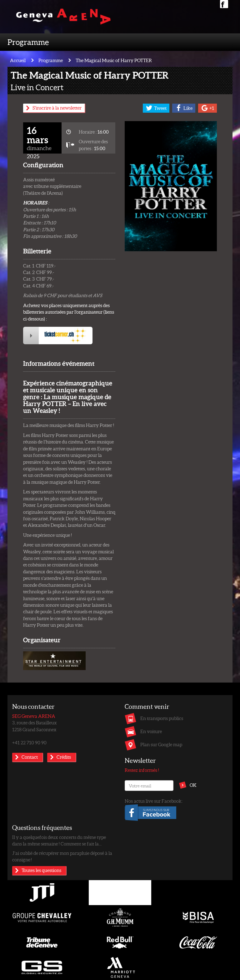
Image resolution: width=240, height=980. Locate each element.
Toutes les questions (41, 870)
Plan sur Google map (161, 744)
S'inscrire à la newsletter (57, 108)
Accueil (18, 60)
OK (193, 785)
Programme (28, 42)
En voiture (151, 731)
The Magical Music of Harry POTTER (114, 60)
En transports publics (162, 718)
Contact (30, 757)
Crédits (64, 757)
